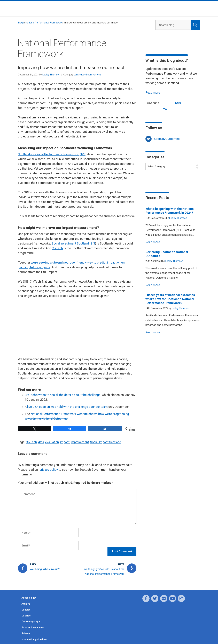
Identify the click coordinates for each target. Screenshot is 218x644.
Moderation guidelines (34, 636)
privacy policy (49, 470)
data (41, 442)
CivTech (57, 248)
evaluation (52, 442)
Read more (153, 93)
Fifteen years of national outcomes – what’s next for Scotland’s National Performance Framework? (171, 299)
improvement (80, 442)
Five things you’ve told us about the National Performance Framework (103, 568)
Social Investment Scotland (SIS (73, 243)
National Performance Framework (44, 23)
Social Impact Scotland (106, 442)
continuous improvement (87, 75)
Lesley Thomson (51, 75)
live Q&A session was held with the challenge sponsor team (67, 407)
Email (158, 109)
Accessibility (29, 594)
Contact (26, 606)
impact (65, 442)
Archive (26, 600)
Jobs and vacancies (33, 624)
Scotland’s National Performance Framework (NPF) (52, 154)
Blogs (21, 23)
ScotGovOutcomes (167, 139)
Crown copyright (31, 618)
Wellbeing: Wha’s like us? (45, 566)
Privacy (26, 630)
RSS (172, 103)
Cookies (26, 612)
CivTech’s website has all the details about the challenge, (63, 395)
